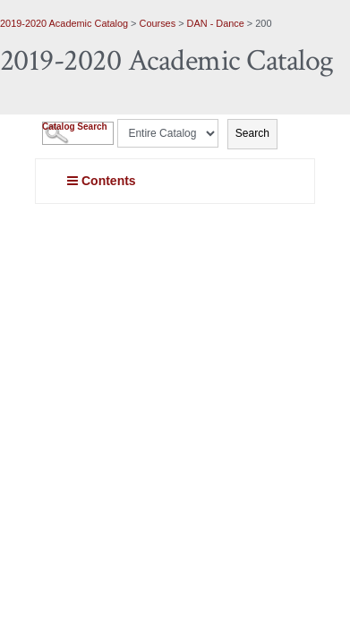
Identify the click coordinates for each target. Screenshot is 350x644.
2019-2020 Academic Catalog (64, 23)
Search (252, 133)
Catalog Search (75, 127)
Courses (158, 23)
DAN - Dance (216, 23)
